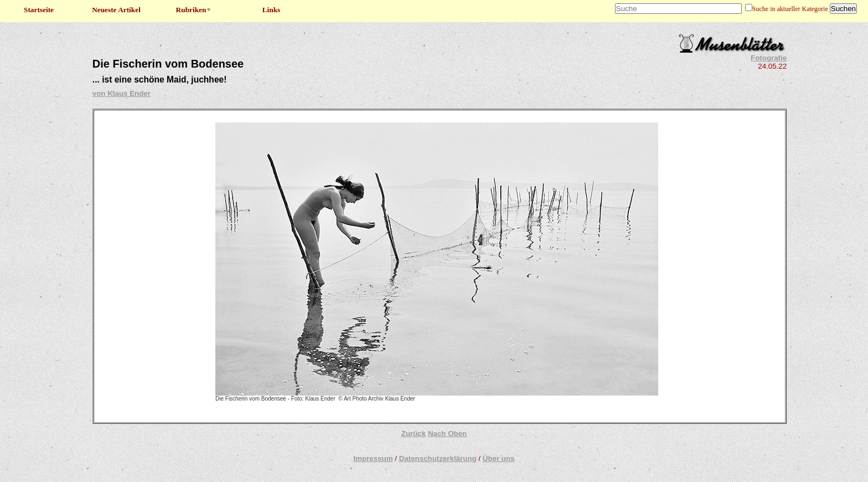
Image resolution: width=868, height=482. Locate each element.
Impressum (373, 458)
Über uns (499, 458)
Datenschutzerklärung (438, 458)
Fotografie (769, 58)
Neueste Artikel (116, 10)
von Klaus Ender (122, 93)
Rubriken (194, 10)
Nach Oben (447, 434)
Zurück (414, 434)
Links (272, 10)
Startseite (39, 10)
